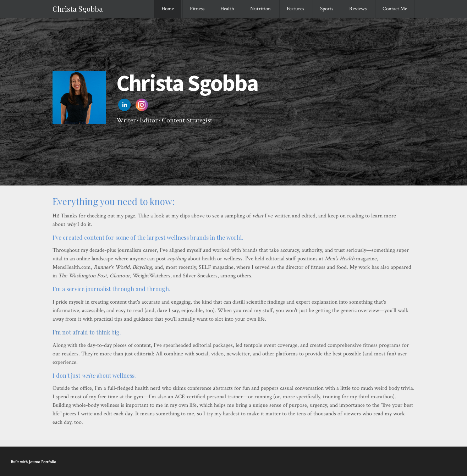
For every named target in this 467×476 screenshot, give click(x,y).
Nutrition (260, 9)
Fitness (197, 9)
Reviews (358, 9)
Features (295, 9)
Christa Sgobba (78, 9)
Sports (327, 9)
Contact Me (395, 9)
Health (227, 9)
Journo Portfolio (42, 462)
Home (168, 9)
